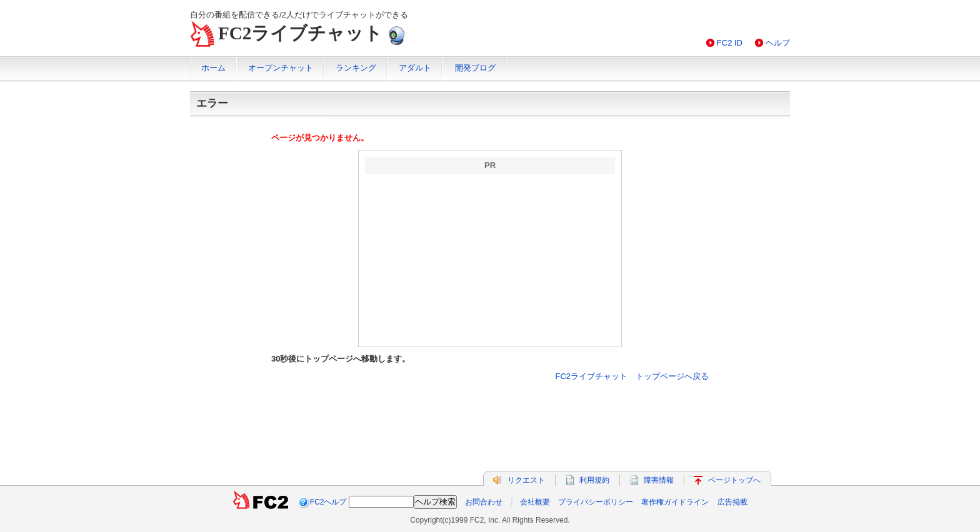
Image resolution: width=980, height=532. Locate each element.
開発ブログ (475, 68)
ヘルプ (778, 43)
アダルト (415, 68)
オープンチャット (281, 68)
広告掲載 (732, 502)
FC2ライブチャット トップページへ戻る (632, 376)
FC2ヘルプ (328, 502)
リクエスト (526, 480)
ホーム (213, 68)
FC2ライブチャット (300, 33)
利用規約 (594, 480)
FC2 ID (730, 43)
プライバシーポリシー (596, 502)
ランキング (356, 68)
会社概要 (535, 502)
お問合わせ (484, 502)
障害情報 (659, 480)
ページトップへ (734, 480)
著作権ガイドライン (675, 502)
